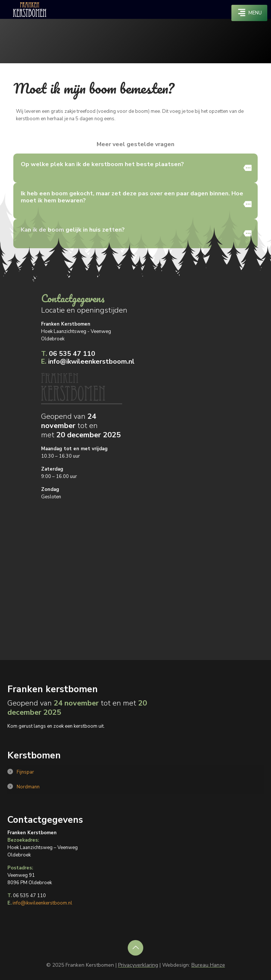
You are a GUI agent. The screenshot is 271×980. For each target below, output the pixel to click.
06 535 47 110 (68, 354)
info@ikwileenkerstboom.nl (88, 362)
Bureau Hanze (208, 965)
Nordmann (28, 787)
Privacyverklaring (138, 965)
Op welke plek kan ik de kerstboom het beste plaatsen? (102, 164)
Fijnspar (25, 772)
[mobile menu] (249, 13)
